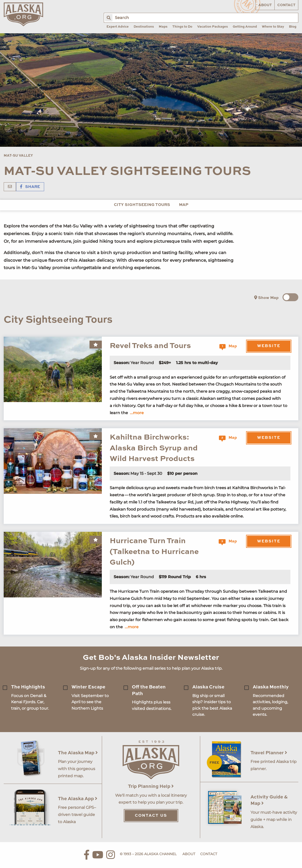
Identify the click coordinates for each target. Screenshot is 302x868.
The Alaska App (78, 799)
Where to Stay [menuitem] (273, 27)
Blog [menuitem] (293, 27)
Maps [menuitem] (163, 27)
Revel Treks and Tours (150, 346)
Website (269, 346)
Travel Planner (269, 753)
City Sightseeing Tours (142, 205)
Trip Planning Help (151, 786)
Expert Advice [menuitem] (118, 27)
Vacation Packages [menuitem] (213, 27)
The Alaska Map (78, 753)
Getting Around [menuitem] (245, 27)
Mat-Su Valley (18, 156)
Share (30, 187)
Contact (286, 5)
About (265, 5)
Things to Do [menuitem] (182, 27)
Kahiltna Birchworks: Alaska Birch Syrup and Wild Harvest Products (154, 448)
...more (137, 413)
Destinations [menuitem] (144, 27)
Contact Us (151, 816)
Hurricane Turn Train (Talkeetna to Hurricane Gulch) (154, 552)
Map (184, 205)
